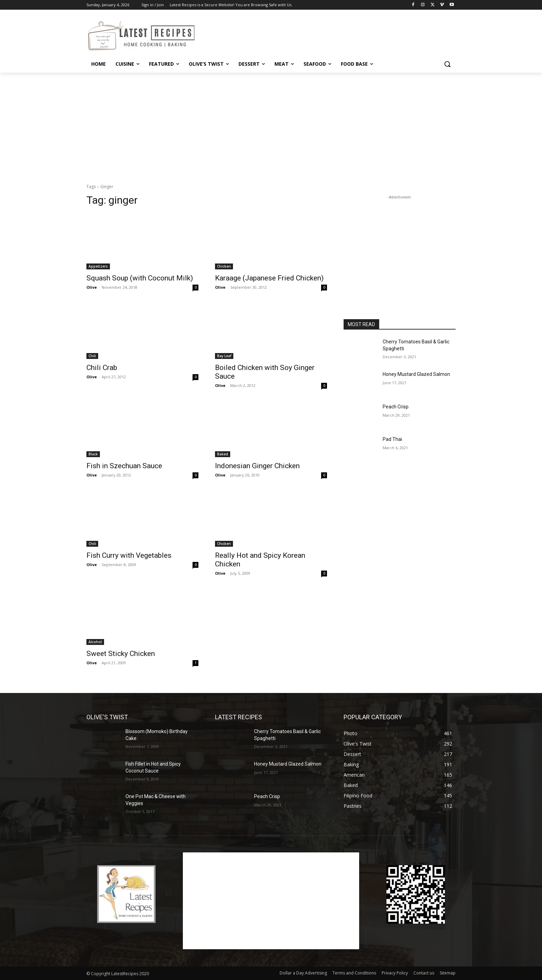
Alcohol (95, 642)
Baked (223, 454)
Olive (92, 287)
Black (93, 454)
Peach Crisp (396, 407)
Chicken (224, 266)
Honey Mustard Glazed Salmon (416, 374)
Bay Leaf (224, 356)
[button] (447, 64)
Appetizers (98, 266)
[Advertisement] (323, 35)
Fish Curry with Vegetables (129, 555)
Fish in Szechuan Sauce (124, 466)
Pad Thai (392, 439)
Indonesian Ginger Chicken (257, 466)
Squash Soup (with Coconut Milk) (140, 278)
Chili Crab (102, 368)
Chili (92, 356)
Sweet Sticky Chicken (121, 654)
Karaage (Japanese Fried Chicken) (269, 278)
